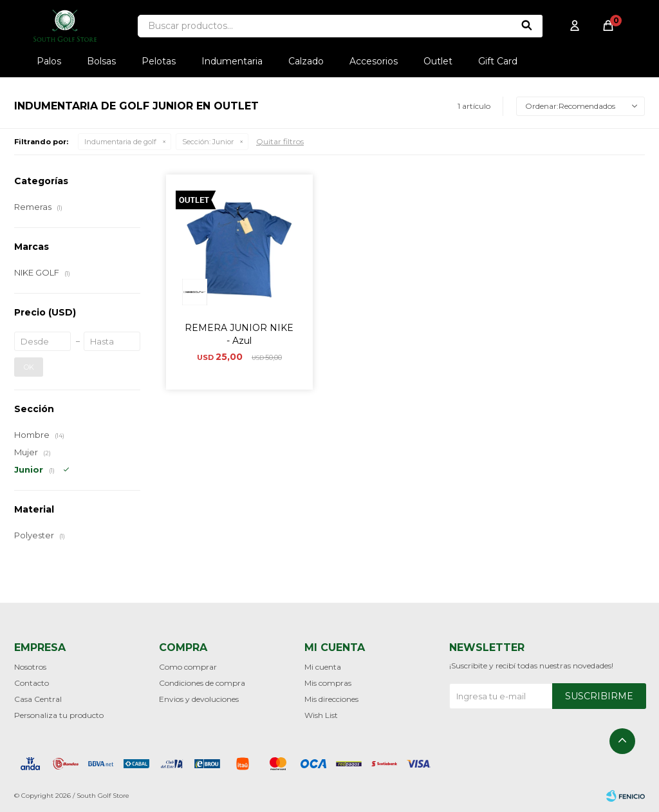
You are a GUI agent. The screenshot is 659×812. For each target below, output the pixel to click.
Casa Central (38, 699)
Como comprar (188, 667)
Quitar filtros (280, 141)
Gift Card (498, 61)
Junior (208, 142)
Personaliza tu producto (59, 715)
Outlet (438, 61)
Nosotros (30, 667)
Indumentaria (232, 61)
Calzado (306, 61)
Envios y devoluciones (199, 699)
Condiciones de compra (202, 683)
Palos (49, 61)
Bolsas (101, 61)
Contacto (32, 683)
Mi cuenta (323, 667)
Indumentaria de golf (120, 142)
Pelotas (159, 61)
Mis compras (328, 683)
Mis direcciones (331, 699)
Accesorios (374, 61)
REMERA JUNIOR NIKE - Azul (239, 334)
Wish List (321, 715)
